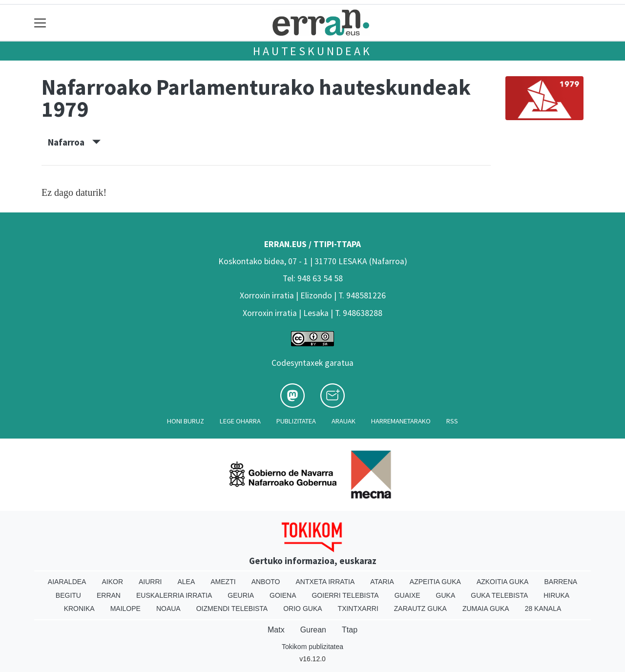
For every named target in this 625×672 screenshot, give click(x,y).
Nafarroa (74, 142)
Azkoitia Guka (503, 582)
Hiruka (556, 595)
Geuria (241, 595)
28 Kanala (543, 609)
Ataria (382, 582)
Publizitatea (296, 421)
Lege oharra (240, 421)
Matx (276, 630)
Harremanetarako (401, 421)
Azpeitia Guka (435, 582)
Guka (446, 595)
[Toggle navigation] (40, 23)
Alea (186, 582)
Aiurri (150, 582)
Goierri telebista (345, 595)
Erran (109, 595)
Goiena (283, 595)
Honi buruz (186, 421)
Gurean (313, 630)
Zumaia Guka (486, 609)
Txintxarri (358, 609)
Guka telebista (499, 595)
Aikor (112, 582)
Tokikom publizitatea (312, 647)
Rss (452, 421)
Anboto (266, 582)
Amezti (223, 582)
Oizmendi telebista (232, 609)
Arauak (344, 421)
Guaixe (407, 595)
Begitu (68, 595)
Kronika (79, 609)
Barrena (561, 582)
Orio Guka (302, 609)
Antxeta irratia (325, 582)
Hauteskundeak (312, 51)
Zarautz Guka (420, 609)
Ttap (350, 630)
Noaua (168, 609)
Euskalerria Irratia (174, 595)
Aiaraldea (67, 582)
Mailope (125, 609)
